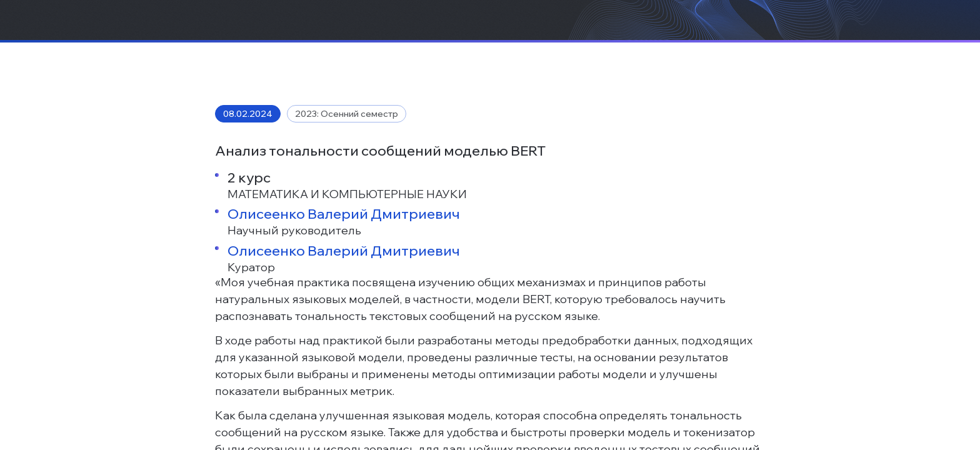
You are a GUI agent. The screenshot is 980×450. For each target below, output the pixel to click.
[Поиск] (884, 34)
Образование (494, 34)
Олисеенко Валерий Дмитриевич (344, 371)
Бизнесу (375, 34)
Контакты (627, 34)
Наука (428, 34)
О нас (261, 34)
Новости (565, 34)
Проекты (315, 34)
